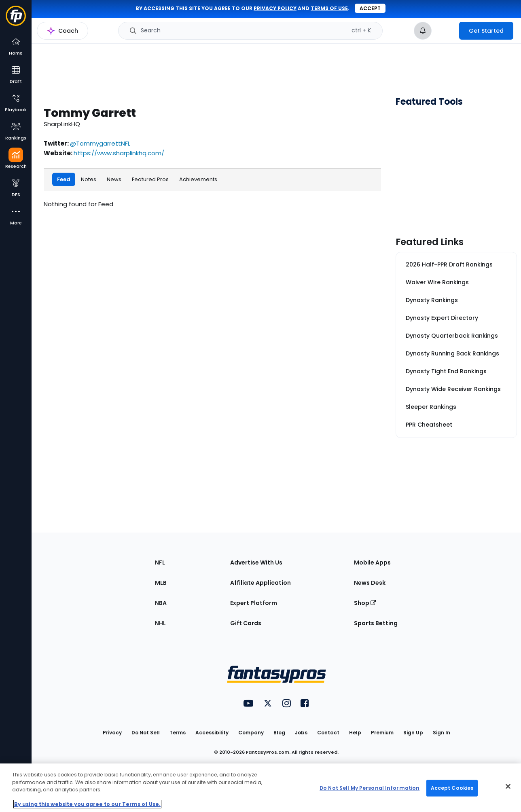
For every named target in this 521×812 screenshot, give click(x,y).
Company (251, 733)
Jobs (301, 733)
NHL (160, 623)
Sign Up (413, 733)
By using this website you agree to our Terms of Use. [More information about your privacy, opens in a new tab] (87, 804)
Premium (382, 733)
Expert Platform (254, 603)
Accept (370, 8)
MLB (161, 583)
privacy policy (275, 8)
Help (355, 733)
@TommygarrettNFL (100, 143)
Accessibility (212, 733)
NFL (160, 562)
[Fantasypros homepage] (16, 20)
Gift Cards (246, 623)
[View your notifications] (423, 31)
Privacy (112, 733)
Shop (365, 603)
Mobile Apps (372, 562)
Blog (279, 733)
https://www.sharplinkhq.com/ (119, 153)
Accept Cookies (452, 788)
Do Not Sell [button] (146, 733)
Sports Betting (376, 623)
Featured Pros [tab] (150, 179)
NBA (161, 603)
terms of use (329, 8)
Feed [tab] (64, 179)
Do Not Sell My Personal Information (370, 788)
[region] (260, 788)
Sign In (442, 733)
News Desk (370, 583)
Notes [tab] (89, 179)
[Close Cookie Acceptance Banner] (508, 787)
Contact (328, 733)
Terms (178, 733)
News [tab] (114, 179)
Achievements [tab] (198, 179)
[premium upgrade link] (445, 31)
